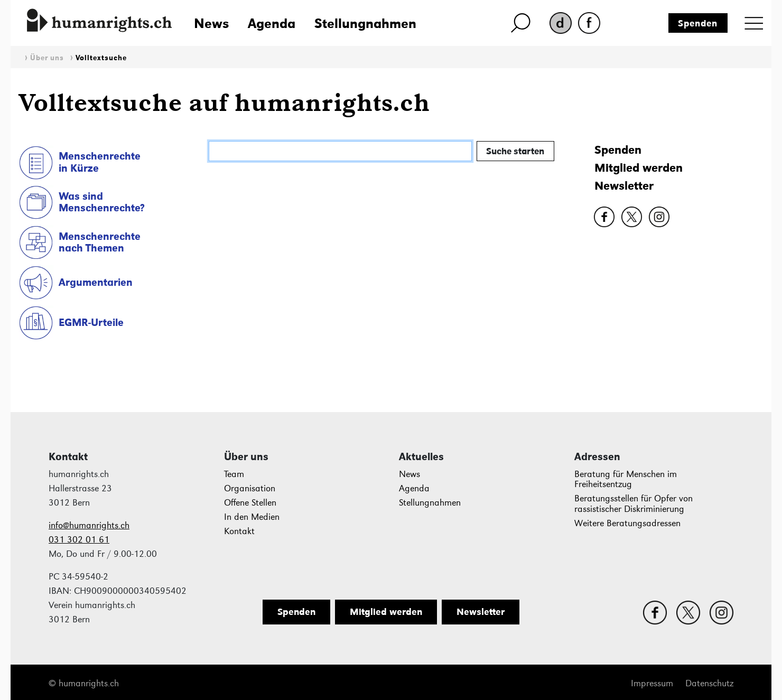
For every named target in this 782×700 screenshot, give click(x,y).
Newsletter (624, 186)
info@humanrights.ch (89, 525)
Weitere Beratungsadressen (627, 523)
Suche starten (515, 151)
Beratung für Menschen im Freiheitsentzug (626, 479)
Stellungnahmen (365, 23)
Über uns (47, 58)
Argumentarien (96, 282)
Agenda (272, 23)
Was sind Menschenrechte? (102, 202)
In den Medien (252, 517)
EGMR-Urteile (91, 322)
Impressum (652, 683)
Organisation (250, 488)
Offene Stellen (250, 503)
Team (234, 474)
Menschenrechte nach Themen (100, 242)
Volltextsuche (101, 58)
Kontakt (239, 531)
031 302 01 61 (79, 540)
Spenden (698, 23)
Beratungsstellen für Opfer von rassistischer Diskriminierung (634, 504)
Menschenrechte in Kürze (100, 162)
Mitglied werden (639, 168)
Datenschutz (709, 683)
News (211, 23)
